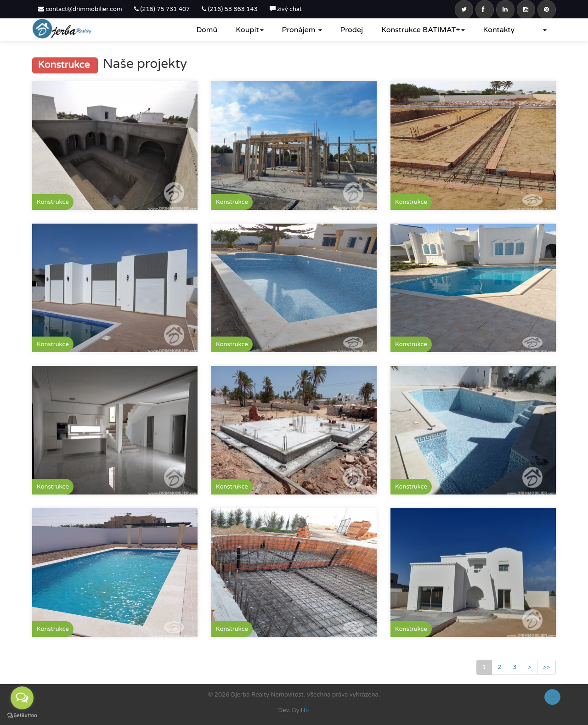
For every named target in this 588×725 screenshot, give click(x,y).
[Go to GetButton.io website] (22, 716)
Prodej (352, 30)
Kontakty (499, 30)
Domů (207, 30)
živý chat (286, 9)
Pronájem (302, 30)
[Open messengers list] (22, 698)
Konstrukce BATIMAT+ (423, 30)
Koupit (249, 30)
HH (305, 710)
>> (546, 667)
